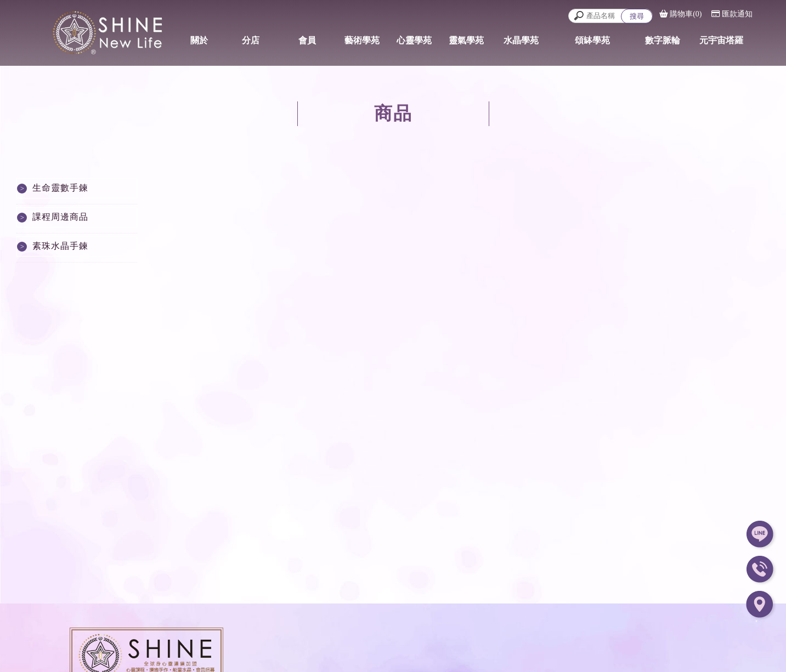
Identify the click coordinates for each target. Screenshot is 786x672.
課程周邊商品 (60, 217)
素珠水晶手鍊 (60, 246)
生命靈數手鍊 (60, 188)
